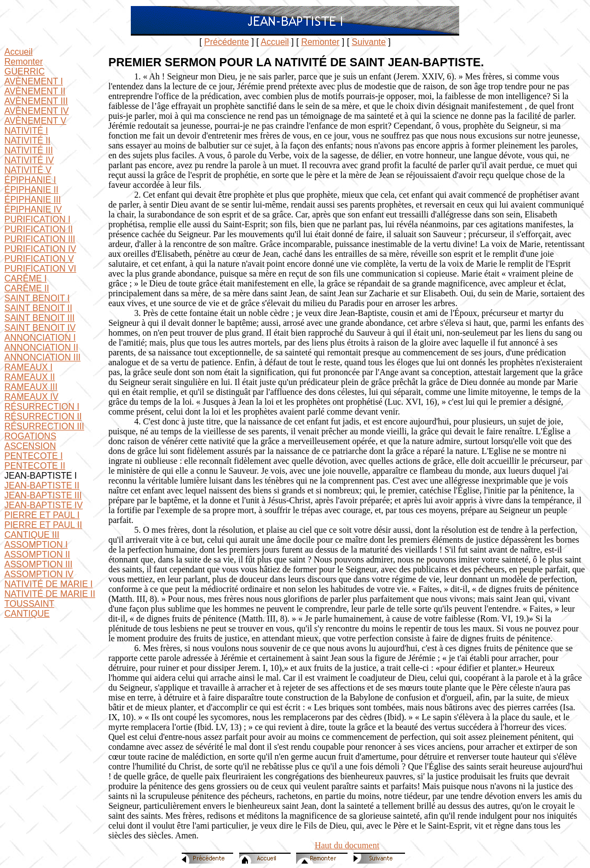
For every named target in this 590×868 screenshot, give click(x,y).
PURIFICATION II (39, 229)
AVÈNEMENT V (35, 121)
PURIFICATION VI (40, 269)
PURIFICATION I (37, 219)
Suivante (369, 42)
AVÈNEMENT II (35, 91)
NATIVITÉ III (29, 150)
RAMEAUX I (28, 367)
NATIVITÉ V (28, 170)
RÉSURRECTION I (42, 407)
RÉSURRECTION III (44, 426)
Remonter (320, 42)
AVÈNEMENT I (34, 81)
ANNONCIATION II (41, 347)
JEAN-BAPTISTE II (42, 485)
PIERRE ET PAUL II (43, 525)
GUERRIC (25, 71)
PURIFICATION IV (40, 249)
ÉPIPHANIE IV (33, 209)
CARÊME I (25, 278)
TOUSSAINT (29, 604)
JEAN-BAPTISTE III (43, 495)
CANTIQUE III (32, 535)
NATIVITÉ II (27, 140)
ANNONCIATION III (42, 357)
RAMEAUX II (30, 377)
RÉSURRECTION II (43, 416)
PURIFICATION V (39, 259)
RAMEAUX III (31, 387)
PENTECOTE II (35, 466)
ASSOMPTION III (38, 564)
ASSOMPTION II (37, 554)
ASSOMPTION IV (39, 574)
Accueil (275, 42)
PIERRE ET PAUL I (42, 515)
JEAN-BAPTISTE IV (44, 505)
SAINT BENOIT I (37, 298)
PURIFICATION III (40, 239)
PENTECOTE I (34, 456)
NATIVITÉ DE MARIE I (49, 584)
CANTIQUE (27, 614)
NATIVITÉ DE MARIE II (50, 594)
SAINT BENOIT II (38, 308)
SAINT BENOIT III (39, 318)
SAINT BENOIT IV (40, 328)
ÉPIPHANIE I (30, 180)
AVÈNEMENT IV (37, 111)
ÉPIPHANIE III (33, 200)
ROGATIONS (30, 436)
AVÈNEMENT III (36, 101)
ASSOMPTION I (36, 545)
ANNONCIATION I (40, 338)
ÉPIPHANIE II (31, 190)
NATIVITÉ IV (29, 160)
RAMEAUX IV (31, 397)
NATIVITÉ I (26, 131)
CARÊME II (27, 288)
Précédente (227, 42)
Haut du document (347, 845)
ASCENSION (30, 446)
